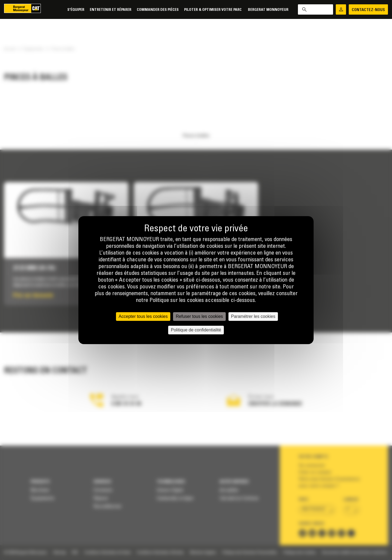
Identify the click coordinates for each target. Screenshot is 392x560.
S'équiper (76, 10)
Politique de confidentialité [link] (196, 330)
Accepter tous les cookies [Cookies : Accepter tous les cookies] (143, 316)
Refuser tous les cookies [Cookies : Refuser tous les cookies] (199, 316)
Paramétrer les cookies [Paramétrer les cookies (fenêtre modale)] (253, 316)
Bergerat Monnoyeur (268, 10)
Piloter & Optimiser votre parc (213, 10)
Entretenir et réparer (111, 10)
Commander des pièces (158, 10)
